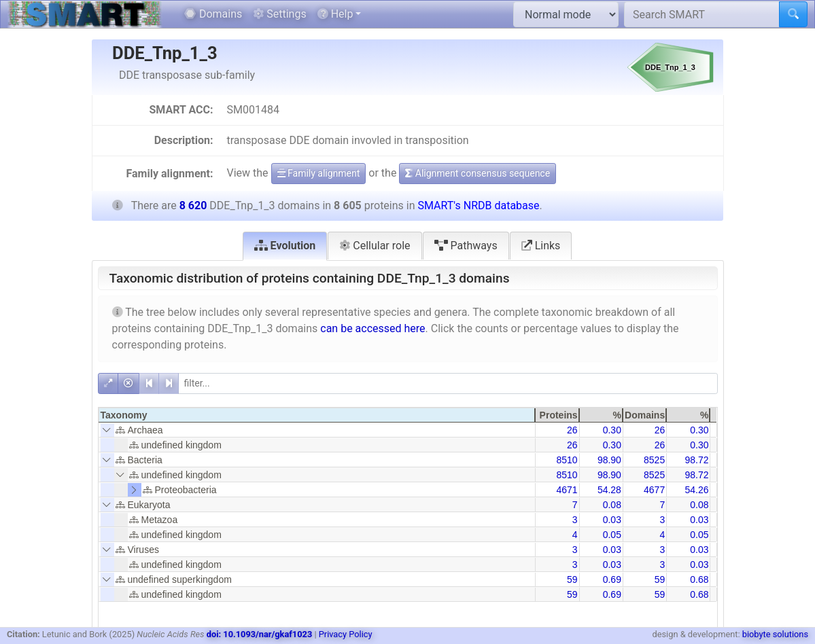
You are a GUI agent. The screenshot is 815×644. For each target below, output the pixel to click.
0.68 (699, 579)
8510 (567, 460)
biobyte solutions (775, 634)
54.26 (696, 490)
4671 (567, 490)
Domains (213, 14)
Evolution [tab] (285, 246)
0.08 (612, 505)
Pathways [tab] (466, 246)
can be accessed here (372, 328)
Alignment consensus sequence (478, 173)
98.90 (609, 460)
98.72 (696, 460)
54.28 (609, 490)
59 (572, 579)
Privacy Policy (346, 634)
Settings (279, 14)
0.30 (612, 430)
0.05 (612, 535)
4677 (654, 490)
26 (572, 430)
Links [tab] (541, 246)
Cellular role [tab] (375, 246)
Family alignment (319, 173)
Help (335, 14)
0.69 (612, 579)
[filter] (448, 383)
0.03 (612, 520)
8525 (654, 460)
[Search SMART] (702, 14)
